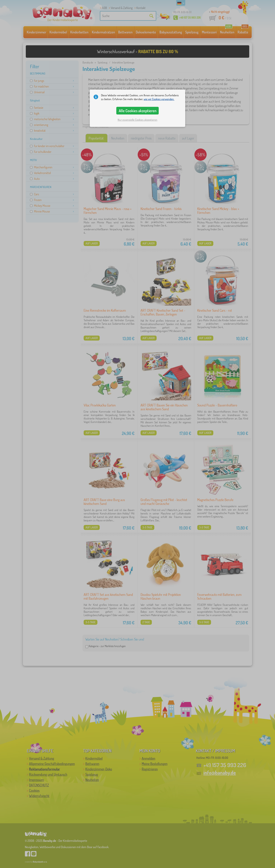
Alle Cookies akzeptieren (138, 111)
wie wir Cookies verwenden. (159, 99)
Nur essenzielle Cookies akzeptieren (137, 120)
